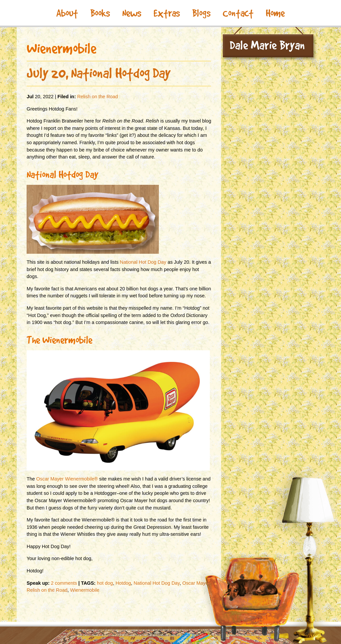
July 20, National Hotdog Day (99, 73)
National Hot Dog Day (143, 262)
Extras (167, 13)
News (132, 13)
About (67, 13)
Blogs (201, 13)
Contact (238, 13)
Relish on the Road (98, 97)
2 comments (64, 583)
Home (275, 13)
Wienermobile (85, 590)
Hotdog (123, 583)
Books (100, 13)
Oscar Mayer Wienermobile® (67, 479)
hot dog (105, 583)
